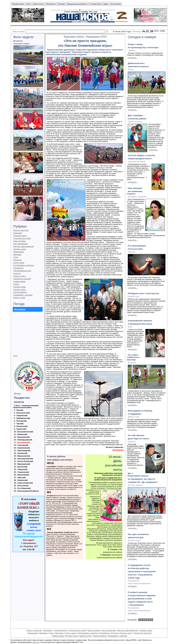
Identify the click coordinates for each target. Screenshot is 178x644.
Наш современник (21, 244)
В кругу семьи (19, 263)
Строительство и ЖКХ (22, 238)
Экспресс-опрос (20, 290)
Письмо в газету (20, 276)
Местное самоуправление (24, 246)
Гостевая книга (95, 4)
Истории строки (19, 287)
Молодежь (17, 260)
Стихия (16, 284)
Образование (19, 252)
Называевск (20, 309)
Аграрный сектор (20, 236)
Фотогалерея (118, 450)
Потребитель (18, 268)
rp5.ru (15, 356)
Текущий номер (18, 4)
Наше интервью (20, 241)
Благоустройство (20, 292)
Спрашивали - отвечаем (23, 295)
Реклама (61, 4)
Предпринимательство (22, 271)
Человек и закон (20, 249)
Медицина (17, 254)
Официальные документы (77, 4)
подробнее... (133, 58)
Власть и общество (21, 230)
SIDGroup (36, 642)
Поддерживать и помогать (24, 265)
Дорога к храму (19, 298)
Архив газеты (39, 4)
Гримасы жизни (19, 281)
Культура (17, 273)
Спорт (16, 257)
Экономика (18, 233)
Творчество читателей (22, 279)
